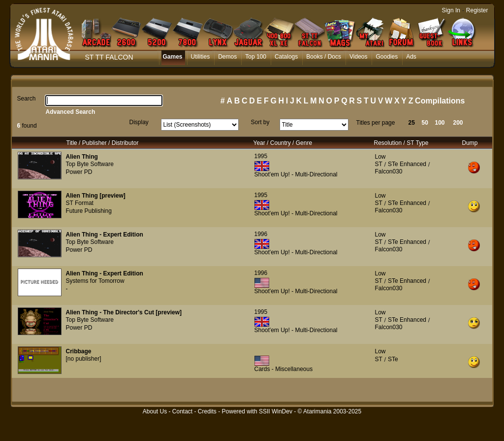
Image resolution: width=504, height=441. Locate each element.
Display (139, 122)
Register (477, 10)
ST (379, 164)
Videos (358, 57)
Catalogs (286, 57)
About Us (155, 411)
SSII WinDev (276, 411)
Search (27, 99)
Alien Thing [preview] (96, 196)
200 (458, 123)
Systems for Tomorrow (95, 281)
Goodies (387, 57)
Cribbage (79, 351)
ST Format (80, 203)
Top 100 (256, 57)
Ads (411, 57)
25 (412, 123)
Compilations (440, 101)
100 (440, 123)
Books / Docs (324, 57)
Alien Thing (82, 157)
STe (393, 359)
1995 (261, 156)
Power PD (79, 172)
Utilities (201, 57)
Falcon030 (389, 171)
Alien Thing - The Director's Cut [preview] (124, 312)
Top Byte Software (90, 164)
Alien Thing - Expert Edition (105, 235)
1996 (261, 234)
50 (425, 123)
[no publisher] (84, 359)
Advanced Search (71, 112)
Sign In (451, 10)
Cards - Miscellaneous (284, 369)
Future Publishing (89, 211)
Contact (182, 411)
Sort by (260, 122)
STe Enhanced (407, 164)
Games (173, 57)
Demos (227, 57)
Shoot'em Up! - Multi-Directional (296, 174)
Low (380, 157)
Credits (207, 411)
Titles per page (376, 123)
